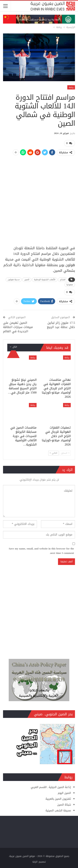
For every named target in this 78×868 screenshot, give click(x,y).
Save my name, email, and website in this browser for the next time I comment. (41, 551)
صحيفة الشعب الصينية (58, 810)
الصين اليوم (64, 793)
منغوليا (70, 285)
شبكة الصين (64, 805)
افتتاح (63, 280)
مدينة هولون (14, 280)
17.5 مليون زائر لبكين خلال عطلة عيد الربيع (61, 325)
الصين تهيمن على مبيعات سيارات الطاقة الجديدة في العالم (18, 327)
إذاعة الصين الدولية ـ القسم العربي (51, 787)
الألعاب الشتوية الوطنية (45, 280)
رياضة (71, 87)
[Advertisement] (39, 199)
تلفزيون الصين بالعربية (58, 799)
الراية (35, 862)
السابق (65, 453)
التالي (53, 453)
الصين (27, 280)
